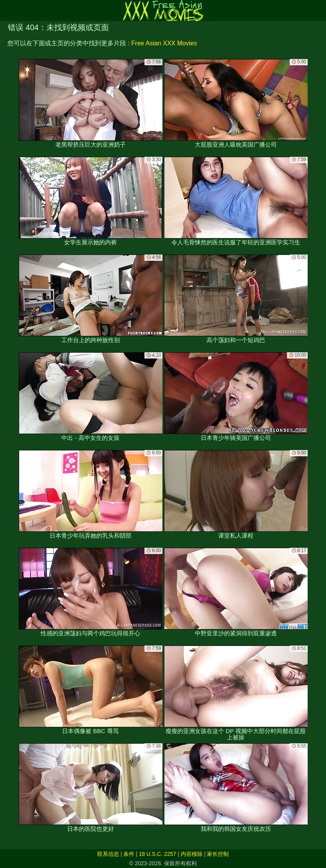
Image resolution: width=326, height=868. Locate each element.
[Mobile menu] (7, 11)
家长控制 (218, 854)
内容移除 (192, 854)
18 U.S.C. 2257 (158, 854)
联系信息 (108, 854)
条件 (129, 854)
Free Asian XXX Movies (164, 43)
